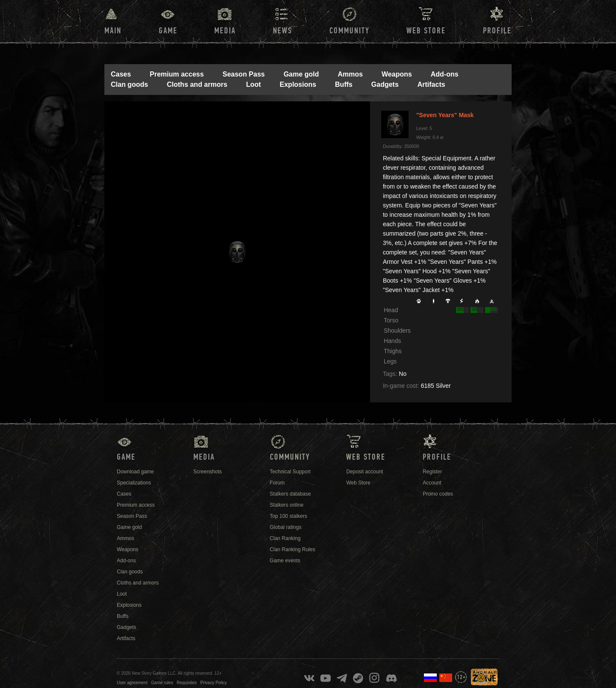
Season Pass (244, 74)
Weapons (397, 74)
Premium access (177, 74)
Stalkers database (290, 494)
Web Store (426, 31)
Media (225, 31)
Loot (253, 84)
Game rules (162, 683)
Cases (121, 74)
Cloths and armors (197, 84)
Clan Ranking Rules (293, 549)
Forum (277, 483)
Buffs (344, 84)
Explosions (298, 84)
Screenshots (208, 472)
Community (349, 31)
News (283, 31)
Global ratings (286, 527)
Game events (285, 561)
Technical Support (290, 472)
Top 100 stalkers (289, 516)
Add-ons (445, 74)
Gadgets (385, 84)
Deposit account (364, 472)
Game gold (301, 74)
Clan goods (129, 84)
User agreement (132, 683)
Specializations (134, 483)
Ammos (350, 74)
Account (432, 483)
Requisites (187, 683)
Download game (135, 472)
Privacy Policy (213, 683)
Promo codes (438, 494)
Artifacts (431, 84)
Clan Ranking (285, 538)
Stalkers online (287, 505)
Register (432, 472)
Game (168, 31)
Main (113, 31)
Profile (497, 31)
